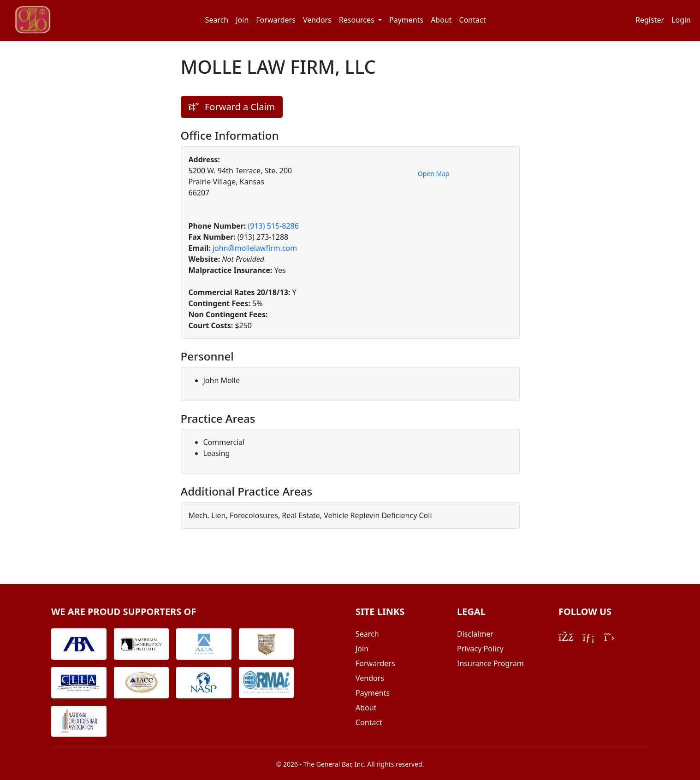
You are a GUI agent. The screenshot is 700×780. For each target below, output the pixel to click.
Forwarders (276, 20)
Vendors (317, 20)
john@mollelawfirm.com (255, 248)
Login (681, 20)
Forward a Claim (232, 107)
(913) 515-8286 (273, 226)
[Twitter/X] (609, 636)
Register (650, 20)
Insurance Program (490, 663)
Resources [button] (358, 20)
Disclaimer (475, 634)
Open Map (434, 174)
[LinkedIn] (589, 636)
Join (242, 20)
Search (217, 20)
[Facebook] (566, 636)
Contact (473, 20)
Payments (406, 20)
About (441, 20)
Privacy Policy (480, 649)
